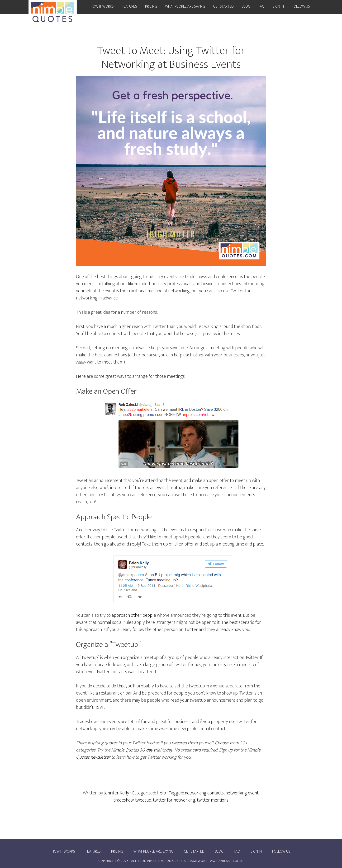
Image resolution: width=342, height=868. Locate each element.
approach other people (134, 615)
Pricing (117, 852)
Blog (219, 852)
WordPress (220, 861)
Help (161, 793)
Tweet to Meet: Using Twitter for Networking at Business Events (171, 58)
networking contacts (204, 793)
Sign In (256, 852)
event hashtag (169, 488)
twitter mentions (213, 800)
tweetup (143, 800)
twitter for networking (174, 800)
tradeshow (123, 800)
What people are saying (153, 852)
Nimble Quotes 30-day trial (136, 750)
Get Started (194, 852)
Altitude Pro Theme (148, 861)
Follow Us (281, 852)
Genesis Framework (190, 861)
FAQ (237, 852)
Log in (238, 861)
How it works (63, 852)
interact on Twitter (241, 658)
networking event (242, 793)
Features (93, 852)
